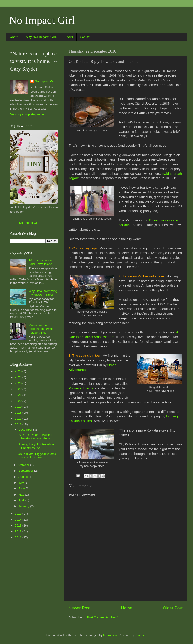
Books (69, 37)
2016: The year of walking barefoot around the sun (35, 437)
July (22, 483)
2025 (19, 371)
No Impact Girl (42, 20)
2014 (19, 520)
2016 (19, 424)
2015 (19, 514)
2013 (19, 526)
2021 (19, 395)
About (14, 37)
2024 (19, 377)
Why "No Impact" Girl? (41, 37)
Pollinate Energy (81, 388)
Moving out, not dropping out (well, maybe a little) (41, 329)
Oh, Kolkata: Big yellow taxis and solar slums (37, 456)
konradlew (110, 635)
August (24, 477)
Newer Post (79, 608)
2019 (19, 407)
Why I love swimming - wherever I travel (43, 293)
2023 (19, 383)
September (26, 471)
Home (127, 608)
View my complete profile (27, 114)
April (22, 500)
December (26, 430)
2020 (19, 401)
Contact (85, 37)
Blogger (141, 635)
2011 (19, 537)
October (24, 465)
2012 (19, 531)
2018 (19, 413)
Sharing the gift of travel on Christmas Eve (36, 446)
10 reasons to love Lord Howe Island (41, 262)
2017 (19, 419)
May (22, 495)
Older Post (173, 608)
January (24, 506)
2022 (19, 389)
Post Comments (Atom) (103, 617)
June (22, 488)
